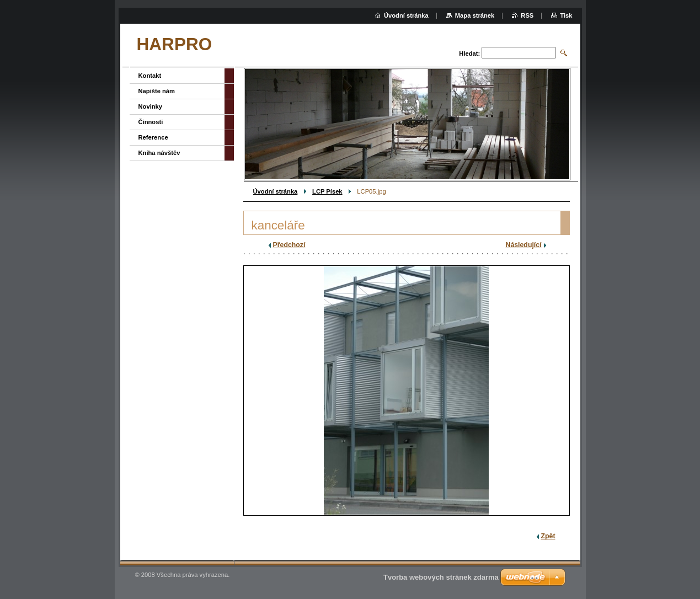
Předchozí (289, 245)
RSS (527, 15)
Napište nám (157, 91)
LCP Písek (327, 191)
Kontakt (150, 76)
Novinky (151, 106)
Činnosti (151, 122)
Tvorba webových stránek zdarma (441, 577)
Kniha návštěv (159, 153)
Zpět (548, 536)
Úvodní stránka (276, 191)
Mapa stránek (475, 15)
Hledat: (469, 54)
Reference (153, 137)
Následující (524, 245)
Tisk (566, 15)
